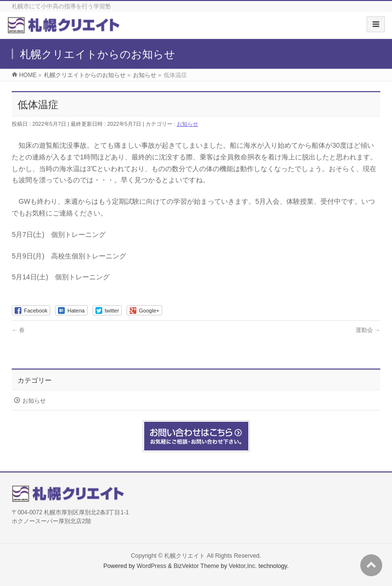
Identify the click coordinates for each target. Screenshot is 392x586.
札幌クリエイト (185, 556)
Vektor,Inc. (243, 566)
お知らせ (187, 124)
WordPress (152, 566)
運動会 (368, 330)
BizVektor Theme (196, 566)
